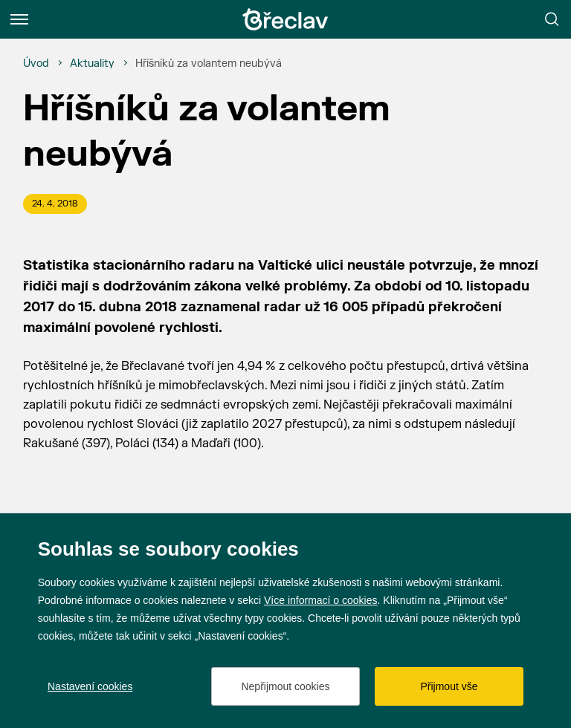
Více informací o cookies (321, 600)
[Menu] (19, 19)
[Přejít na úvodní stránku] (285, 19)
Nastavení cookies (90, 686)
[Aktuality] (92, 64)
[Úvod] (36, 64)
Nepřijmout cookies (285, 686)
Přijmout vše (449, 686)
